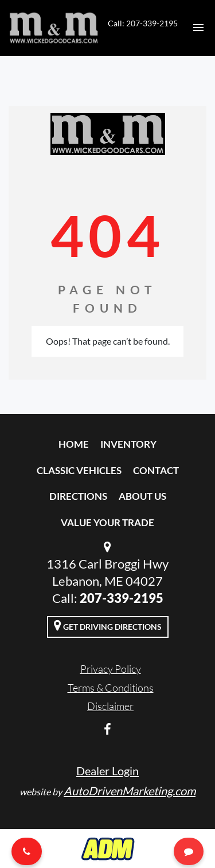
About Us (142, 496)
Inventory (128, 444)
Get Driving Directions (108, 625)
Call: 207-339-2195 (143, 23)
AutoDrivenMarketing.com (130, 791)
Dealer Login (107, 771)
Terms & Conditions (111, 688)
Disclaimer (110, 706)
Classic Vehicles (79, 470)
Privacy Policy (111, 669)
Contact (156, 470)
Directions (78, 496)
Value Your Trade (107, 522)
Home (74, 444)
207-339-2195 (122, 598)
